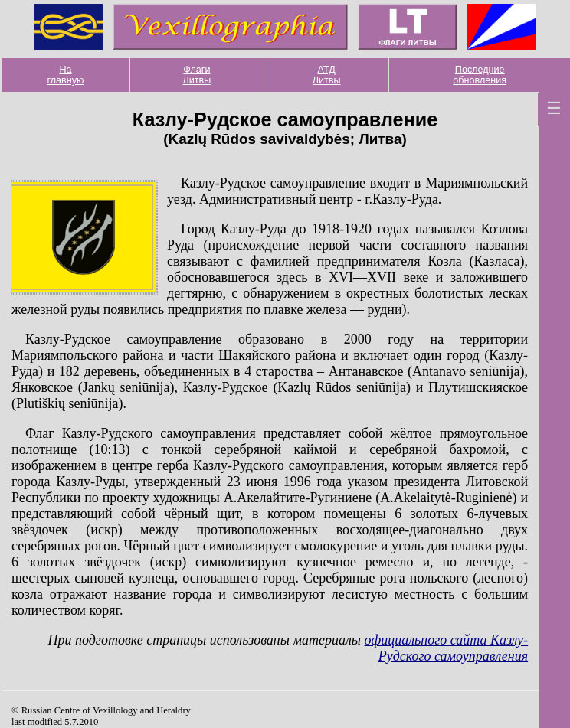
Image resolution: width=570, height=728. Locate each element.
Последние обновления (480, 75)
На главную (65, 75)
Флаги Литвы (197, 75)
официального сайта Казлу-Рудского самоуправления (446, 648)
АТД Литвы (327, 75)
